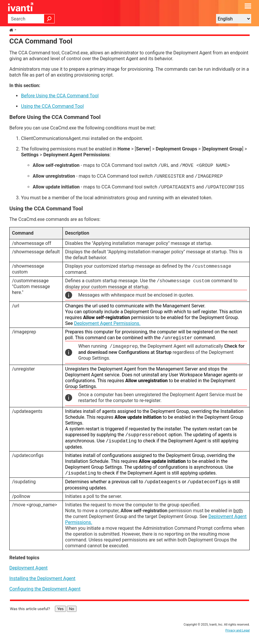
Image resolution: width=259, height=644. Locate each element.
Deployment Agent (28, 568)
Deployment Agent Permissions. (107, 323)
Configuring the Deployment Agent (45, 589)
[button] (49, 19)
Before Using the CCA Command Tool (60, 96)
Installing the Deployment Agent (42, 578)
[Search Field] (31, 19)
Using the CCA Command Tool (52, 106)
